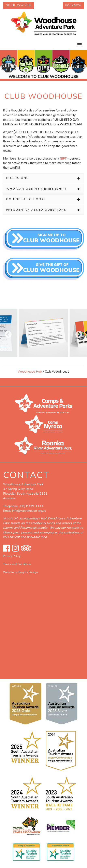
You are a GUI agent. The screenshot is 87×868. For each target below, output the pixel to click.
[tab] (43, 178)
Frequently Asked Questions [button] (43, 210)
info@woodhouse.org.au (29, 511)
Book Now (73, 5)
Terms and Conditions (17, 564)
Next (77, 333)
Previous (6, 333)
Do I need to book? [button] (43, 199)
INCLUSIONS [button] (43, 178)
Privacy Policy (12, 556)
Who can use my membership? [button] (43, 189)
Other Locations (19, 5)
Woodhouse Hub (30, 372)
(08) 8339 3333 (31, 506)
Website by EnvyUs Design (20, 572)
